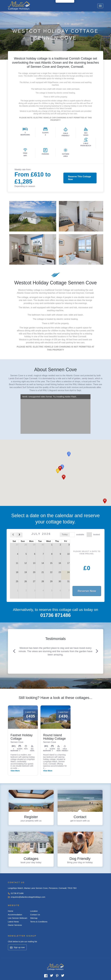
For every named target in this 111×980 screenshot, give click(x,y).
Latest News (13, 922)
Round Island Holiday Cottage (54, 737)
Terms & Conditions (39, 922)
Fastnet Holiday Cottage (22, 737)
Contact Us (35, 915)
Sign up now (17, 947)
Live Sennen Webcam (18, 918)
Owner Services (15, 925)
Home (11, 911)
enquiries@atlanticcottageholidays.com (27, 897)
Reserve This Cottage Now (80, 178)
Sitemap (34, 918)
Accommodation (15, 915)
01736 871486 (16, 893)
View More (15, 771)
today (65, 534)
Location (34, 911)
